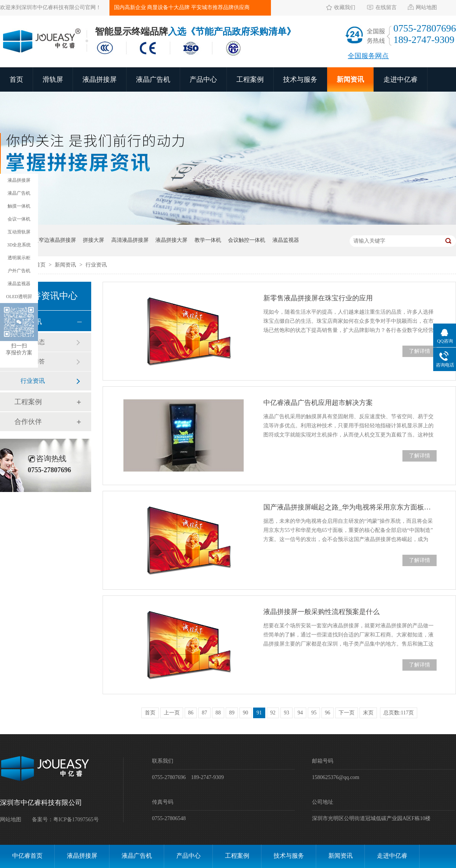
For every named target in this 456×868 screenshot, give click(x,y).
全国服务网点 (368, 56)
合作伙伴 (28, 422)
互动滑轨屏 (19, 232)
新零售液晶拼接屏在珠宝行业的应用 (318, 298)
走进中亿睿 (401, 79)
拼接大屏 (93, 240)
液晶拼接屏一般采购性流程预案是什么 (321, 612)
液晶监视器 (286, 240)
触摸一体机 (19, 206)
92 (273, 713)
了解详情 (420, 351)
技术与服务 (300, 79)
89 (232, 713)
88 (218, 713)
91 (259, 713)
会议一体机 (19, 219)
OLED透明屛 (19, 297)
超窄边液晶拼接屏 (55, 240)
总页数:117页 (399, 713)
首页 (16, 79)
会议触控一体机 (247, 240)
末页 (368, 713)
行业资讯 (96, 265)
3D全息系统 (19, 245)
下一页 (347, 713)
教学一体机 (208, 240)
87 (204, 713)
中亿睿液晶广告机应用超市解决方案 (318, 403)
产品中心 (203, 79)
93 (287, 713)
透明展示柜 (19, 258)
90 (245, 713)
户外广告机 (19, 271)
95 (314, 713)
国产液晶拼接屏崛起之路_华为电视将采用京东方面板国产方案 (350, 507)
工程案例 (250, 79)
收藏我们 (345, 7)
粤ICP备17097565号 (76, 820)
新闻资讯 (350, 79)
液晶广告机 (153, 79)
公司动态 (33, 342)
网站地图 (426, 7)
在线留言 (386, 7)
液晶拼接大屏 (171, 240)
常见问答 (33, 361)
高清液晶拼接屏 (130, 240)
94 (300, 713)
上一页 (172, 713)
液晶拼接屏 (100, 79)
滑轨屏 (53, 79)
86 (191, 713)
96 (328, 713)
